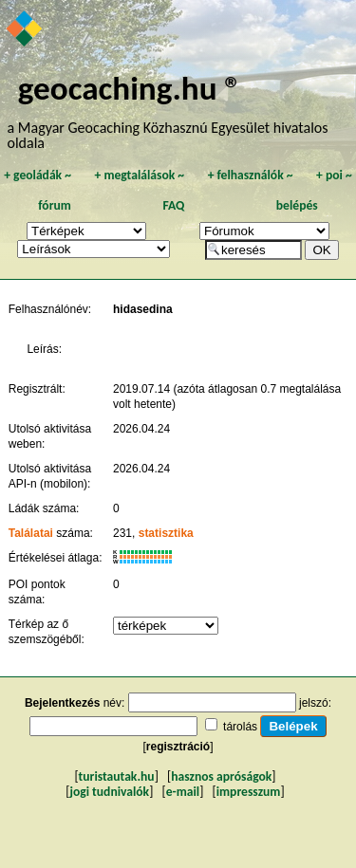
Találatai (31, 533)
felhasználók (251, 175)
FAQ (173, 205)
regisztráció (178, 747)
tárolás (240, 727)
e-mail (183, 792)
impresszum (249, 792)
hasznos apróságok (221, 776)
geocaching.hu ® (130, 88)
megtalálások (139, 175)
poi (334, 175)
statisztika (166, 533)
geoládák (37, 175)
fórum (55, 205)
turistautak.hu (117, 776)
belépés (297, 205)
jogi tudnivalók (109, 792)
